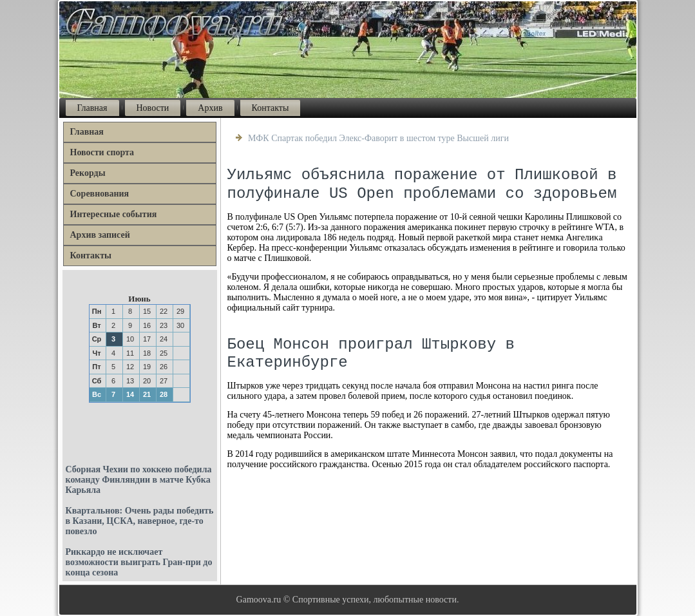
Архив (210, 108)
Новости (153, 108)
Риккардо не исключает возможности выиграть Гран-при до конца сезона (139, 562)
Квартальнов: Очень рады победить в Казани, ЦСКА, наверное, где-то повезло (140, 521)
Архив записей (100, 235)
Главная (92, 108)
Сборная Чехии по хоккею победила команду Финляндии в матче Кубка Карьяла (139, 480)
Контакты (271, 108)
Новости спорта (102, 152)
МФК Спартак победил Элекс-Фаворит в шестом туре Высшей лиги (378, 138)
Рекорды (88, 173)
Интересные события (114, 214)
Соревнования (100, 194)
